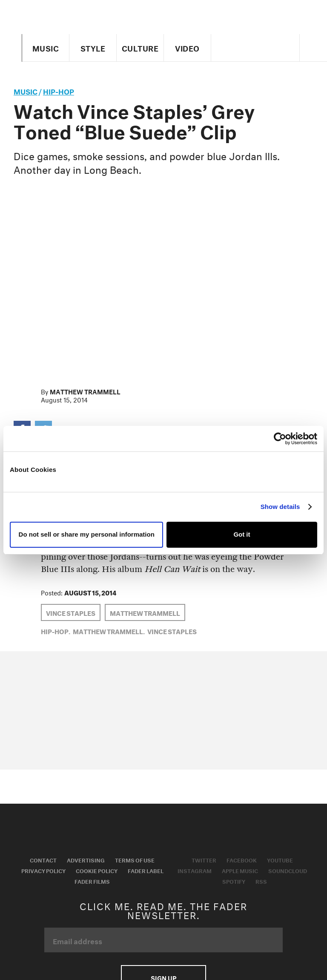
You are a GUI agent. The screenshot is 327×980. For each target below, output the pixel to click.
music (26, 91)
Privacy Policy (43, 870)
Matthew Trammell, (109, 631)
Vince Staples (71, 612)
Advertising (86, 859)
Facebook (242, 859)
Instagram (195, 870)
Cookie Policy (97, 870)
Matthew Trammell (85, 391)
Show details (280, 507)
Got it (242, 534)
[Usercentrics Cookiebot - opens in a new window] (280, 439)
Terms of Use (135, 859)
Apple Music (240, 870)
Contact (43, 859)
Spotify (234, 881)
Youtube (280, 859)
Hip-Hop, (56, 631)
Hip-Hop (59, 91)
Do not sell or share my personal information (87, 534)
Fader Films (92, 881)
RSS (261, 881)
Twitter (204, 859)
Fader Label (146, 870)
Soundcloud (288, 870)
